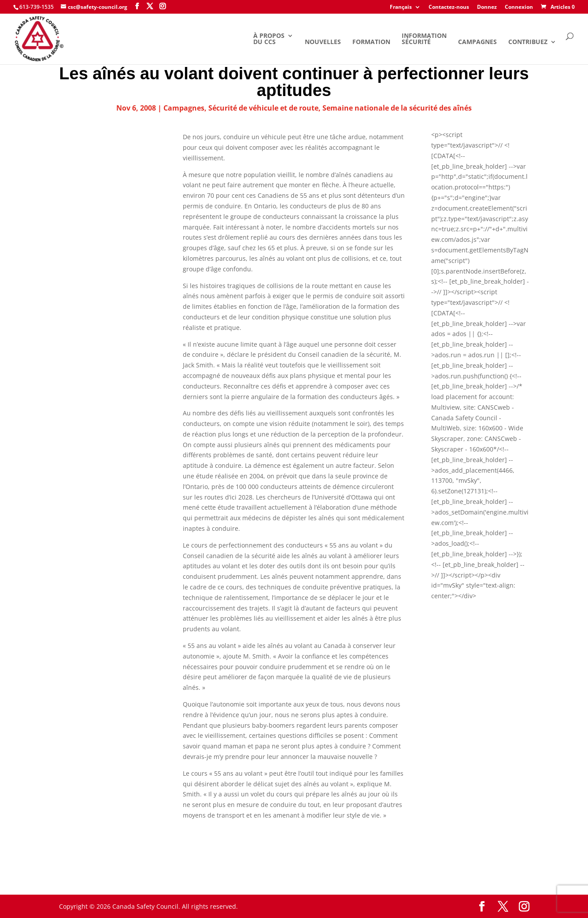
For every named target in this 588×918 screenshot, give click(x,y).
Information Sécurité (424, 39)
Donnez (487, 7)
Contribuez (528, 42)
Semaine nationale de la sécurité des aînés (397, 108)
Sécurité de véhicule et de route (263, 108)
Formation (371, 42)
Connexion (519, 7)
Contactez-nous (449, 7)
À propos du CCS (269, 39)
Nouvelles (323, 42)
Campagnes (477, 42)
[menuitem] (405, 9)
